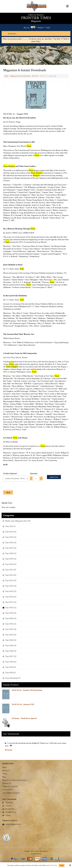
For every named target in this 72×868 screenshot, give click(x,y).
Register (41, 28)
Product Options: (11, 473)
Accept (62, 865)
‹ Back (8, 493)
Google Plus (8, 809)
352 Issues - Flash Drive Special (24, 718)
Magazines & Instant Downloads (20, 76)
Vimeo (6, 815)
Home (7, 76)
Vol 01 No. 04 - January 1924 (23, 704)
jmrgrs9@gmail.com (11, 824)
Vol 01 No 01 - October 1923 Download (27, 690)
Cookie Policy (53, 865)
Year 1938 (35, 76)
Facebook (8, 803)
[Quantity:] (36, 479)
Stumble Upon (9, 812)
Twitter (7, 806)
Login (48, 28)
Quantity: (34, 473)
